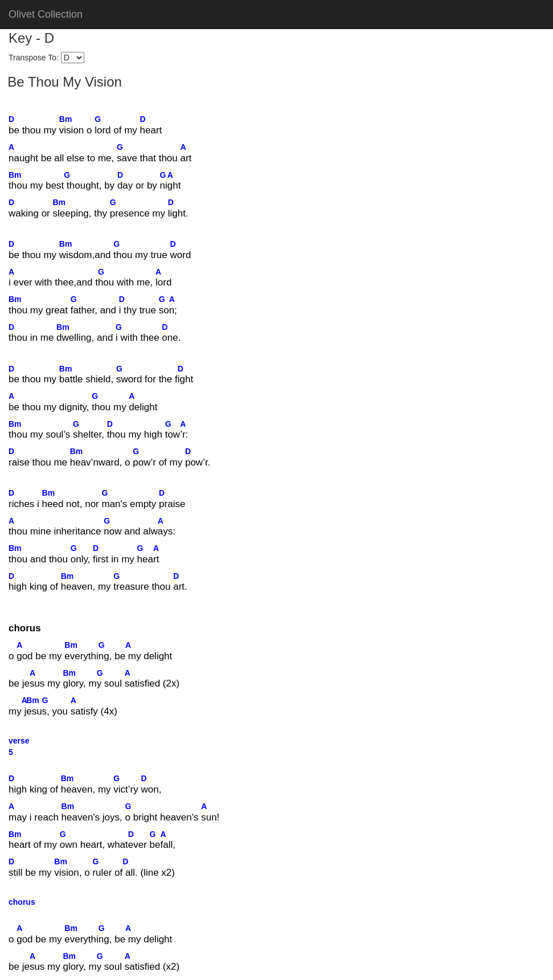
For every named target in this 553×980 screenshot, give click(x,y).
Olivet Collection (46, 14)
